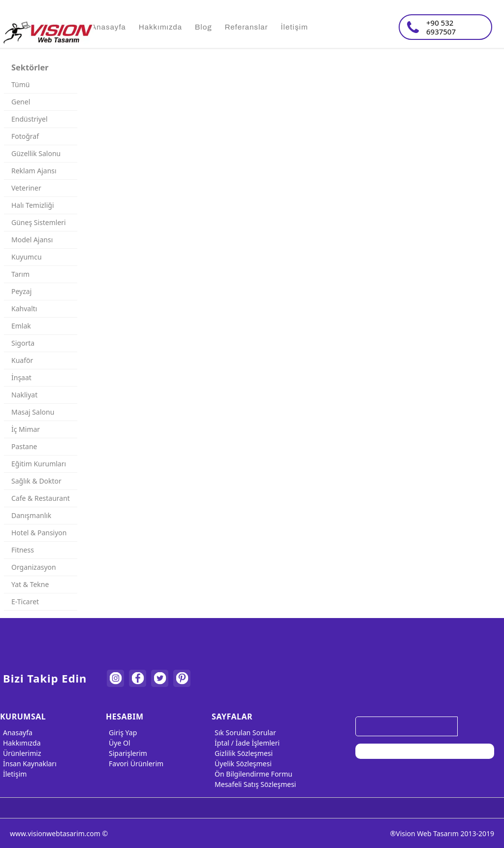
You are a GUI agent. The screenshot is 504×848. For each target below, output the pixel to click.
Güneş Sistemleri (39, 222)
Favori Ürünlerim (135, 764)
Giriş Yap (121, 733)
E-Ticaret (25, 602)
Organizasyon (34, 567)
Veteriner (26, 188)
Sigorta (23, 343)
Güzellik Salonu (36, 153)
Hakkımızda (20, 743)
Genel (21, 102)
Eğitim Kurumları (39, 464)
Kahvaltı (24, 309)
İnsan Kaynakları (28, 764)
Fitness (23, 550)
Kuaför (22, 360)
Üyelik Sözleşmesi (242, 764)
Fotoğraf (25, 136)
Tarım (20, 274)
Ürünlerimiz (21, 753)
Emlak (21, 326)
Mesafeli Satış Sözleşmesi (254, 784)
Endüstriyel (30, 119)
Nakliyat (24, 395)
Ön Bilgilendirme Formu (252, 774)
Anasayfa (16, 733)
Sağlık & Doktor (36, 481)
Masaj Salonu (33, 412)
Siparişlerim (126, 753)
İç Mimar (26, 429)
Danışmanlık (31, 515)
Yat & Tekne (30, 584)
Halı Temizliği (33, 205)
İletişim (13, 774)
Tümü (20, 84)
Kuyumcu (27, 257)
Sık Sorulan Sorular (244, 733)
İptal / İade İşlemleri (246, 743)
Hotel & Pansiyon (39, 533)
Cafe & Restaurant (41, 498)
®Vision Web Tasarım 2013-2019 (442, 833)
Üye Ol (118, 743)
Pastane (24, 446)
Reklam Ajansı (34, 171)
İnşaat (21, 377)
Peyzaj (21, 291)
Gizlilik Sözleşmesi (242, 753)
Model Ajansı (32, 240)
